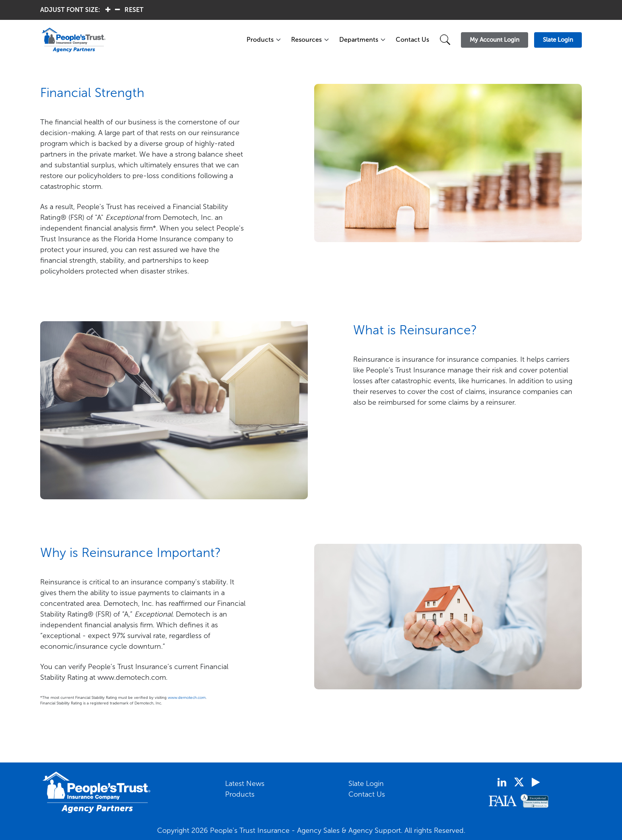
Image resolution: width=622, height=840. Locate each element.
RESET (134, 10)
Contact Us (412, 40)
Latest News (245, 784)
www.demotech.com (187, 698)
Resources (306, 40)
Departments (359, 40)
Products (260, 40)
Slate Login (366, 784)
